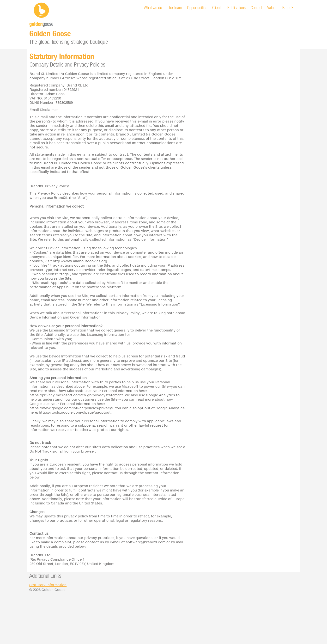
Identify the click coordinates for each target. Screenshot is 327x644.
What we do (153, 8)
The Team (175, 8)
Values (272, 8)
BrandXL (289, 8)
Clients (217, 8)
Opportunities (197, 8)
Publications (236, 8)
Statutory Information (48, 585)
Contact (256, 8)
